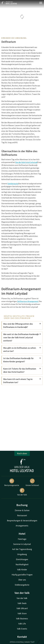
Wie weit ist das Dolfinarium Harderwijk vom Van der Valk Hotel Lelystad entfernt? (22, 337)
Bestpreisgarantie (12, 482)
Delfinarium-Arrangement (28, 301)
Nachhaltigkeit (22, 564)
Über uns (22, 580)
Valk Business (22, 618)
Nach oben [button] (22, 453)
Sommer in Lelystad (22, 544)
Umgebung (22, 554)
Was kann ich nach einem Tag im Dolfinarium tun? (22, 381)
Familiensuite (13, 184)
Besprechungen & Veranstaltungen (22, 521)
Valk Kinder (22, 570)
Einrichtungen (22, 559)
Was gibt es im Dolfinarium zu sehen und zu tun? (22, 349)
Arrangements (22, 526)
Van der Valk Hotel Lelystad (26, 162)
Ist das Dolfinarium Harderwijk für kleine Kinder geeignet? (22, 360)
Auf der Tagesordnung (22, 549)
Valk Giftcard (22, 608)
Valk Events (22, 629)
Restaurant (22, 515)
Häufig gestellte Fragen (22, 575)
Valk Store (22, 613)
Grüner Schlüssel (32, 482)
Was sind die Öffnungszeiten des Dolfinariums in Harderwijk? (22, 325)
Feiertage (22, 539)
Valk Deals (22, 603)
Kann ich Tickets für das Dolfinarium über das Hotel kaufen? (22, 370)
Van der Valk (22, 492)
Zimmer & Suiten (22, 510)
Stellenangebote (22, 585)
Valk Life (22, 624)
